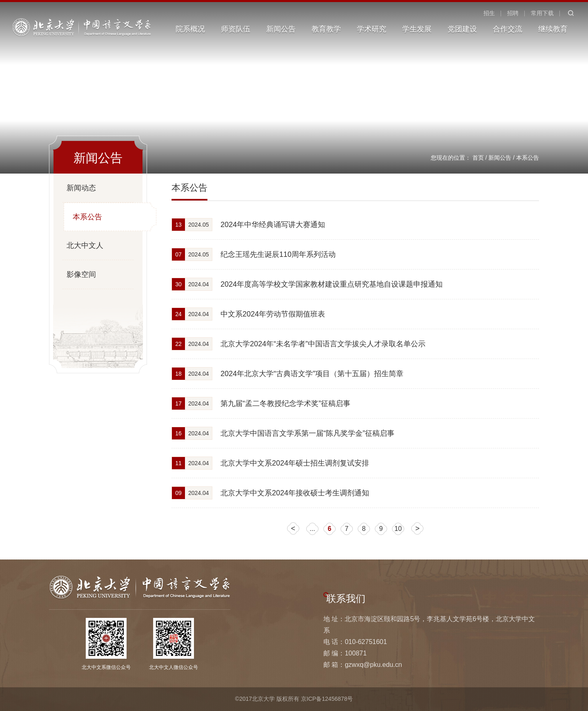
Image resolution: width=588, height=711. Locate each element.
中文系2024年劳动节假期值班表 (273, 314)
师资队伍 (236, 29)
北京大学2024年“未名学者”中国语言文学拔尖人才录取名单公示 (323, 344)
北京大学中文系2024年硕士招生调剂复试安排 (295, 463)
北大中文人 (85, 245)
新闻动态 (81, 188)
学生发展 (417, 29)
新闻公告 (281, 29)
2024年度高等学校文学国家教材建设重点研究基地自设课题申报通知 (332, 284)
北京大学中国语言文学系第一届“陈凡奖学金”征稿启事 (307, 433)
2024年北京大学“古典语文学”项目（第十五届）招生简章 (312, 374)
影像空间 (81, 274)
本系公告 (528, 158)
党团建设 (462, 29)
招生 (489, 13)
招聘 (513, 13)
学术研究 (372, 29)
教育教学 (326, 29)
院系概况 (190, 29)
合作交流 (508, 29)
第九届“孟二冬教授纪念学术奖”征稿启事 (285, 403)
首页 (478, 158)
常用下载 (542, 13)
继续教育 (553, 29)
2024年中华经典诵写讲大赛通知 (273, 225)
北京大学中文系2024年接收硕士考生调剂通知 (295, 493)
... (312, 529)
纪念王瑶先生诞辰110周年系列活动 (278, 254)
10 (398, 529)
